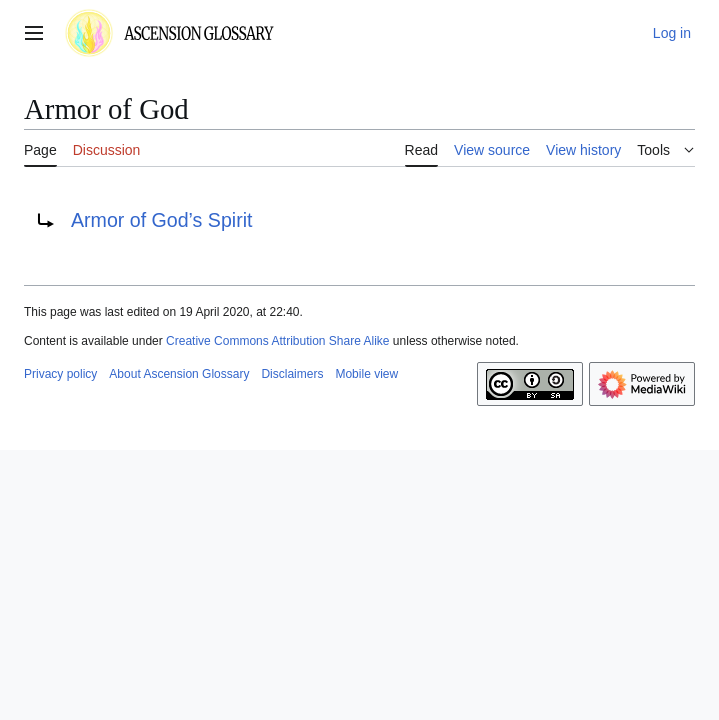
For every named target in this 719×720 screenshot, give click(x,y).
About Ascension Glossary (179, 374)
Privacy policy (60, 374)
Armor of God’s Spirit (161, 220)
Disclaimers (292, 374)
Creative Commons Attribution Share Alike (277, 341)
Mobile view (366, 374)
